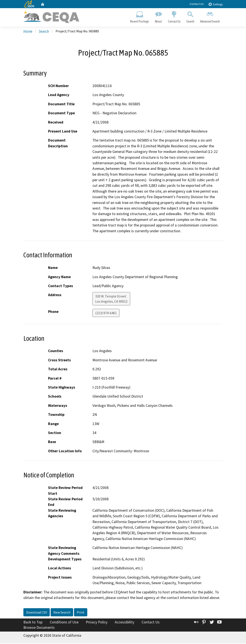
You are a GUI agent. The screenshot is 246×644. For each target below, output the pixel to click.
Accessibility (125, 623)
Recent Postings (140, 16)
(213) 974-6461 (106, 314)
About (158, 16)
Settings (215, 4)
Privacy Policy (97, 623)
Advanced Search (210, 16)
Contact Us (197, 4)
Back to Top (33, 623)
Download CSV (37, 613)
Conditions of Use (64, 623)
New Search (62, 613)
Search (190, 16)
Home (28, 32)
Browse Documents (39, 628)
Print (81, 613)
